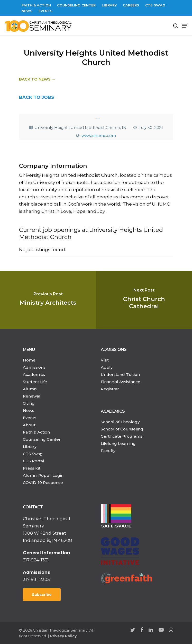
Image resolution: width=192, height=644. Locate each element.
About (29, 425)
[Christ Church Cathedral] (144, 300)
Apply (107, 367)
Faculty (108, 451)
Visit (105, 360)
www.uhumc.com (99, 135)
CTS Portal (34, 461)
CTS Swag (33, 454)
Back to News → (37, 79)
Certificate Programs (122, 436)
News (29, 411)
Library (30, 447)
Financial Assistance (121, 382)
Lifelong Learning (118, 443)
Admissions (34, 367)
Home (29, 360)
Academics (34, 374)
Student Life (35, 382)
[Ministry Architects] (48, 300)
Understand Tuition (120, 374)
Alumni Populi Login (43, 475)
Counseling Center (42, 439)
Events (30, 418)
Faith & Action (36, 432)
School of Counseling (122, 429)
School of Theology (120, 422)
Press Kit (32, 468)
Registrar (110, 389)
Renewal (32, 396)
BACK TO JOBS (36, 97)
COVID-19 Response (43, 483)
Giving (29, 403)
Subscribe (42, 595)
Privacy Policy (63, 636)
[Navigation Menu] (185, 26)
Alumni (30, 389)
